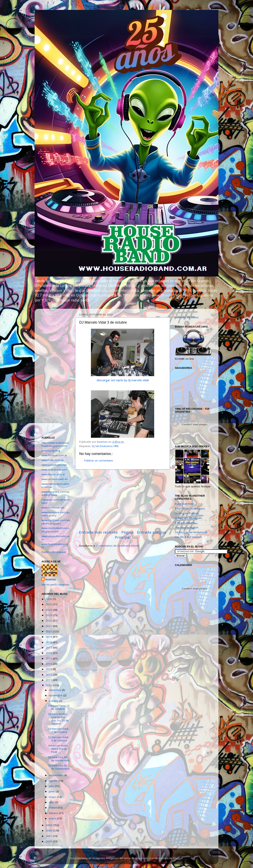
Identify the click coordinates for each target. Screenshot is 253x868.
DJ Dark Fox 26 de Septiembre (59, 767)
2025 (49, 604)
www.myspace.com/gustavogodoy (56, 514)
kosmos (51, 579)
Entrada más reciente (98, 532)
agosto (54, 781)
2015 (49, 658)
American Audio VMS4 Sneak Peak (58, 749)
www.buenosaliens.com (55, 546)
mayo (53, 797)
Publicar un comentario (99, 460)
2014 (49, 664)
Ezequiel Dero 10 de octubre (59, 707)
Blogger (178, 858)
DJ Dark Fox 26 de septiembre (59, 759)
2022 (49, 620)
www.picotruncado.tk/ (55, 479)
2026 (49, 599)
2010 (49, 685)
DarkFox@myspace (54, 552)
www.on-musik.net (53, 507)
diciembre (55, 690)
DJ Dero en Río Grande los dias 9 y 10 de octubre (59, 719)
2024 (49, 610)
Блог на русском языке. (190, 508)
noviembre (56, 695)
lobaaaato (142, 858)
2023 (49, 615)
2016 (49, 653)
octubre (54, 701)
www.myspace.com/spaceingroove (55, 493)
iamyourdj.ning (51, 451)
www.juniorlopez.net (54, 465)
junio (52, 791)
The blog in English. (187, 527)
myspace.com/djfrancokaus (56, 501)
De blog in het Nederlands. (192, 532)
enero (53, 818)
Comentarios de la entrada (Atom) (118, 546)
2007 (49, 836)
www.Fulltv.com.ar (53, 460)
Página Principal (124, 535)
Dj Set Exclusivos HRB (105, 446)
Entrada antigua (152, 532)
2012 (49, 675)
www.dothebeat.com (54, 470)
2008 (49, 830)
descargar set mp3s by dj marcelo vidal (123, 380)
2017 (49, 648)
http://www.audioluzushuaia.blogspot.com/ (55, 444)
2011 (49, 680)
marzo (53, 808)
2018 (49, 642)
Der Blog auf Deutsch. (189, 537)
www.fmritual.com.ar (54, 455)
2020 (49, 631)
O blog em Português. (189, 518)
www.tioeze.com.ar (53, 474)
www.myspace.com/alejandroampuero (56, 522)
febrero (54, 813)
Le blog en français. (187, 513)
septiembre (56, 775)
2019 (49, 637)
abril (52, 802)
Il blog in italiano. (185, 523)
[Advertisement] (123, 500)
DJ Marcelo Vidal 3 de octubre (58, 730)
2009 (49, 825)
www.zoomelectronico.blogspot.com (56, 530)
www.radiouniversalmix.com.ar (55, 485)
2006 (49, 841)
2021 (49, 626)
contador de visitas (187, 317)
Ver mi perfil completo (55, 585)
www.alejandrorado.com (55, 538)
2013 (49, 669)
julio (52, 786)
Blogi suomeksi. (185, 504)
